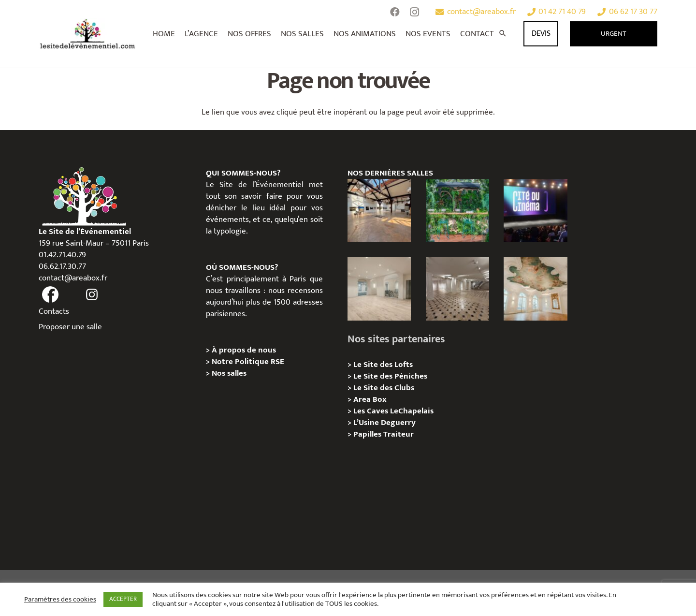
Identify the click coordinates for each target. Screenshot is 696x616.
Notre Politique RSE (248, 362)
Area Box (370, 399)
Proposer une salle (70, 327)
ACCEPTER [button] (123, 599)
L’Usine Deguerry (384, 423)
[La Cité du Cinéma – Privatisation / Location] (535, 211)
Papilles (368, 434)
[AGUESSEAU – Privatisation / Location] (379, 289)
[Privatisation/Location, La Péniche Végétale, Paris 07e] (457, 211)
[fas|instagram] (92, 295)
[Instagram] (414, 12)
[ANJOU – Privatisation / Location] (457, 289)
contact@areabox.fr (73, 278)
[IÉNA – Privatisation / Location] (535, 289)
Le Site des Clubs (384, 388)
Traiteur (399, 434)
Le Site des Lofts (383, 365)
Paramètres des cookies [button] (60, 600)
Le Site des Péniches (390, 376)
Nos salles (229, 373)
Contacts (54, 311)
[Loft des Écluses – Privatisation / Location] (379, 211)
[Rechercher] (503, 34)
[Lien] (88, 34)
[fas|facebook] (50, 295)
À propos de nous (244, 350)
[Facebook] (395, 12)
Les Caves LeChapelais (393, 411)
